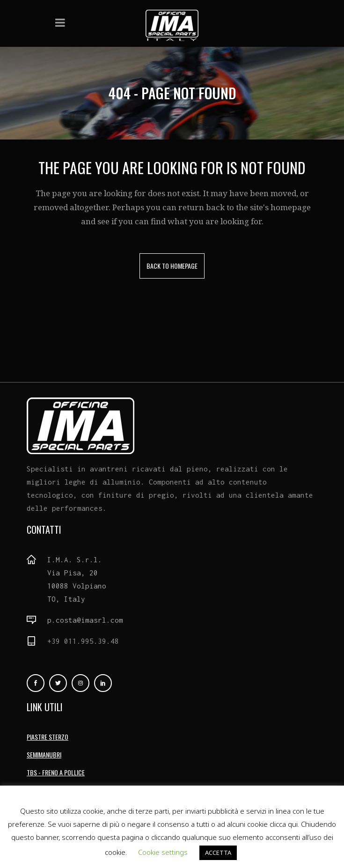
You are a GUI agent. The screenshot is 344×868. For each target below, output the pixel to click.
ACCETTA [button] (218, 853)
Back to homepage (172, 266)
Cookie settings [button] (163, 852)
